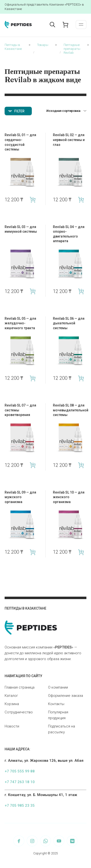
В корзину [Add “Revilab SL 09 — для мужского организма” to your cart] (33, 552)
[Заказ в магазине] (66, 111)
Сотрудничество (19, 712)
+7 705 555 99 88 (20, 771)
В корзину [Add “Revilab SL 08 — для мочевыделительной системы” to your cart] (81, 465)
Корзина (12, 704)
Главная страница (20, 687)
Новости (12, 726)
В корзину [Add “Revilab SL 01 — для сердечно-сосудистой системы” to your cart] (33, 200)
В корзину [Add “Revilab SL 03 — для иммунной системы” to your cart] (33, 291)
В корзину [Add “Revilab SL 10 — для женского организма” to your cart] (81, 552)
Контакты (56, 704)
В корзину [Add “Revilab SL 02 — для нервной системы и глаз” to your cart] (81, 200)
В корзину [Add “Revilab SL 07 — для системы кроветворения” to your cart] (33, 465)
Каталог (11, 696)
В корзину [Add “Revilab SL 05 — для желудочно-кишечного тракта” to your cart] (33, 378)
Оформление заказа (66, 696)
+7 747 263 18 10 (20, 782)
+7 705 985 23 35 (20, 806)
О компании (58, 687)
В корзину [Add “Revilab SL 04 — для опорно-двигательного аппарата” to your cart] (81, 291)
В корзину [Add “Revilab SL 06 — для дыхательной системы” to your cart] (81, 378)
